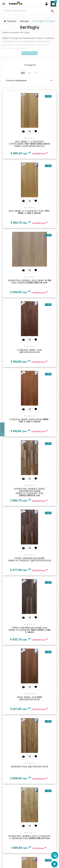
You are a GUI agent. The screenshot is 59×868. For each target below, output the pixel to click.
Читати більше (29, 53)
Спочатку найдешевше (29, 80)
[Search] (25, 11)
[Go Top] (54, 864)
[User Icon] (46, 4)
